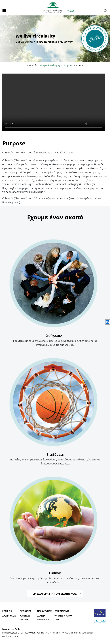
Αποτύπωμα (9, 616)
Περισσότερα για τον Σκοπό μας (54, 594)
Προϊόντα (26, 611)
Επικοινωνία (62, 611)
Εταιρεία (7, 611)
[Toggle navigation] (3, 11)
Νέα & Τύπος (44, 611)
